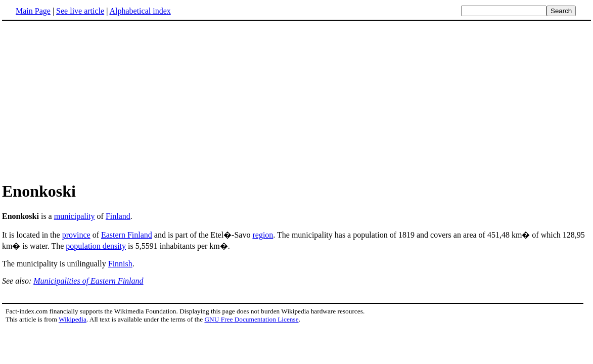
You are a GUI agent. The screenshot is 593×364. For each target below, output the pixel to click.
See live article (80, 11)
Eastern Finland (127, 235)
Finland (118, 216)
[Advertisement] (87, 101)
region (263, 235)
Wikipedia (73, 319)
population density (96, 246)
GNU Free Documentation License (251, 319)
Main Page (33, 11)
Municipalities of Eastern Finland (88, 281)
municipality (75, 216)
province (76, 235)
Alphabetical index (140, 11)
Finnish (120, 264)
